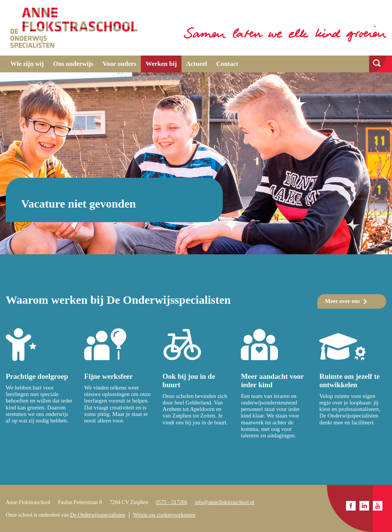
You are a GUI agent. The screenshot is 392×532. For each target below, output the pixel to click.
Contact (227, 64)
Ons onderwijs (73, 64)
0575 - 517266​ (171, 502)
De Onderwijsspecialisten (97, 515)
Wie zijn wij (27, 64)
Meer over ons (342, 301)
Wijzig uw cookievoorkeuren (164, 515)
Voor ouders (119, 64)
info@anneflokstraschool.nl (225, 502)
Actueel (197, 64)
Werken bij (161, 64)
